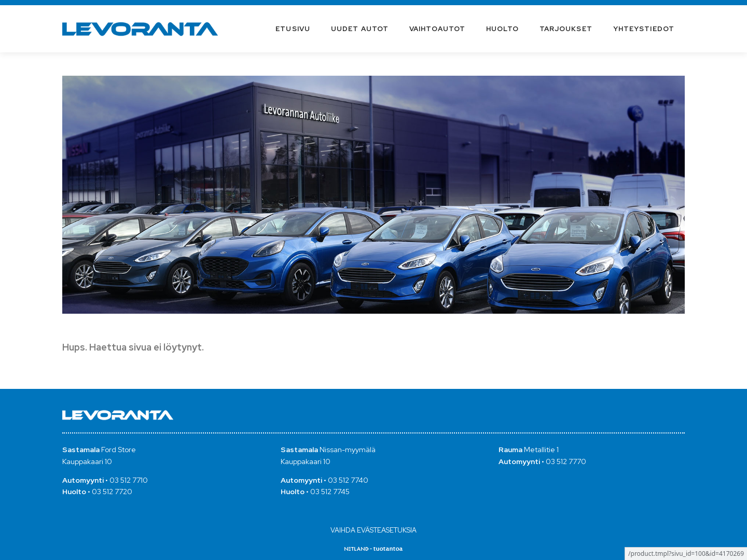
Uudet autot (360, 29)
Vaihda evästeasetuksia (374, 530)
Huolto (502, 29)
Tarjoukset (566, 29)
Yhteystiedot (644, 29)
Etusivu (293, 29)
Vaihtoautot (437, 29)
